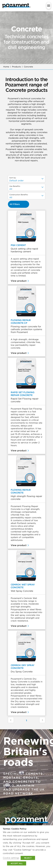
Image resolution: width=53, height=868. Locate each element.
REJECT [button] (28, 858)
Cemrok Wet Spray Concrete (23, 586)
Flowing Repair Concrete (21, 491)
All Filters (15, 204)
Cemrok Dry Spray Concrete (23, 667)
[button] (49, 6)
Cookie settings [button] (11, 858)
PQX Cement (18, 245)
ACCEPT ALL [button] (17, 863)
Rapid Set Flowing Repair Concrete (23, 394)
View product (19, 281)
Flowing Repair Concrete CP (21, 322)
